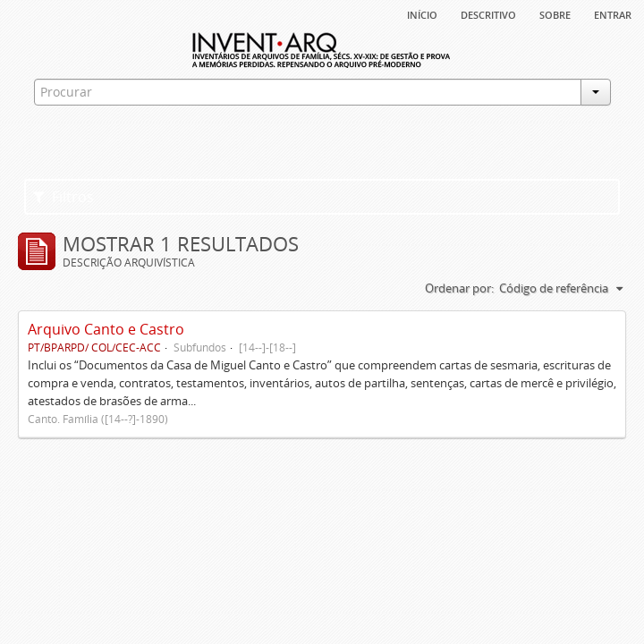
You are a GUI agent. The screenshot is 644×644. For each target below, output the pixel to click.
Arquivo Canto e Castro (106, 329)
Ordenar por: (459, 288)
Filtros (64, 197)
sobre (555, 13)
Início (422, 13)
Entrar (613, 13)
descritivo (488, 13)
